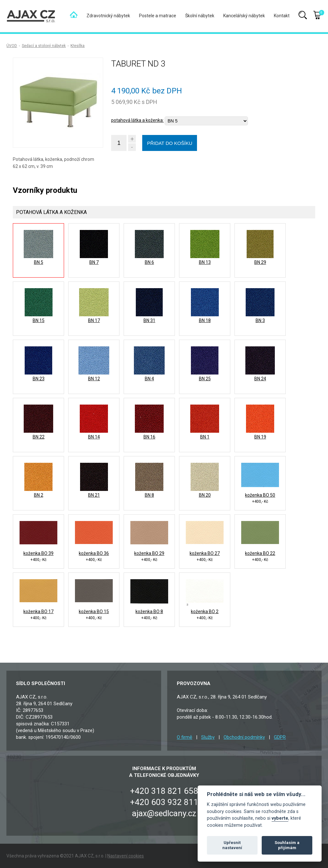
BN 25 (205, 379)
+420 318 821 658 (164, 791)
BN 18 (205, 320)
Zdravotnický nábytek (108, 16)
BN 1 (205, 437)
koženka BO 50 (260, 495)
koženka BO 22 (260, 553)
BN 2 (39, 495)
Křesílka (78, 46)
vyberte (280, 818)
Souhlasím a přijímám (287, 845)
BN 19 (260, 437)
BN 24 (260, 379)
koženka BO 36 (94, 553)
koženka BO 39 (38, 553)
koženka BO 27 (205, 553)
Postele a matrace (158, 16)
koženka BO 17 (38, 612)
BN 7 (94, 262)
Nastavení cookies (126, 856)
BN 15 (39, 320)
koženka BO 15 (94, 612)
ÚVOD (12, 46)
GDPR (280, 737)
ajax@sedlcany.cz (164, 813)
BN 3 (260, 320)
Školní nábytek (200, 16)
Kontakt (282, 16)
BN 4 (149, 379)
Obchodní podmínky (244, 737)
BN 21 (94, 495)
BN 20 (205, 495)
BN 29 (260, 262)
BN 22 (39, 437)
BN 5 (39, 262)
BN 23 (39, 379)
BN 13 (205, 262)
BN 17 (94, 320)
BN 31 (149, 320)
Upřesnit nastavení (232, 845)
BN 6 (149, 262)
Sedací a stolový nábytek (44, 46)
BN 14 (94, 437)
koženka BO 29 (149, 553)
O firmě (184, 737)
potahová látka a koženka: (137, 120)
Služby (208, 737)
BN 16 (149, 437)
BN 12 (94, 379)
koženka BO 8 (149, 612)
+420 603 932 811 (164, 802)
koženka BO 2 (205, 612)
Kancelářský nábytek (244, 16)
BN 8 (149, 495)
